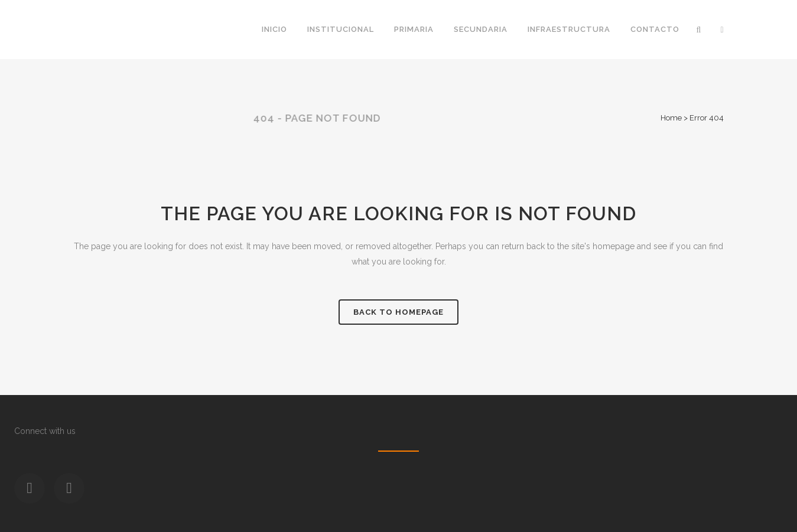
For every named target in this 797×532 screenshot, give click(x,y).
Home (671, 118)
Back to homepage (398, 312)
